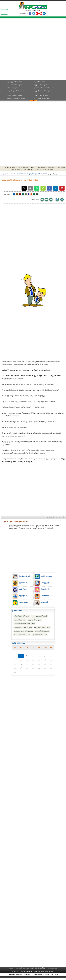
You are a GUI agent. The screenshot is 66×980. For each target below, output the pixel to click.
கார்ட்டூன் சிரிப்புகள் (27, 167)
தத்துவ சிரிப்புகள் (41, 85)
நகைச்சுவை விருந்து (46, 167)
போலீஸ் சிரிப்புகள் (45, 170)
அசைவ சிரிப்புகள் (40, 635)
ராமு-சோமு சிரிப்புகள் (43, 91)
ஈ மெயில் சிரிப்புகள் (42, 98)
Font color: (7, 194)
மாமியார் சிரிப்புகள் (14, 95)
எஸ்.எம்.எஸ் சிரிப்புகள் (16, 98)
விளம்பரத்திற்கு (40, 968)
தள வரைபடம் (52, 968)
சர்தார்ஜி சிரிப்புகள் (14, 82)
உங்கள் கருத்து (28, 968)
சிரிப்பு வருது (29, 170)
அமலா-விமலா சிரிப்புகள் (44, 88)
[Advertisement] (31, 50)
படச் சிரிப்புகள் (9, 167)
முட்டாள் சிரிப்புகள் (14, 85)
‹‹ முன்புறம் (50, 517)
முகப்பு (11, 968)
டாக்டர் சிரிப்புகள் (41, 95)
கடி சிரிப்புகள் (39, 82)
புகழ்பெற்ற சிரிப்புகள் (15, 91)
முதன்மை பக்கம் (8, 174)
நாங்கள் (18, 968)
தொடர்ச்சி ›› (61, 517)
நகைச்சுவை (22, 174)
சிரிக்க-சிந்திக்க (13, 88)
